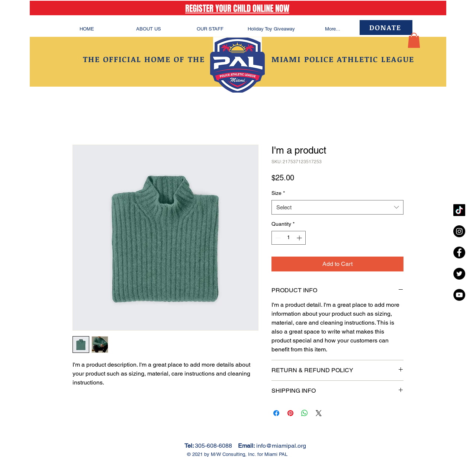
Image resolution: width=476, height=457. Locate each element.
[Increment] (300, 238)
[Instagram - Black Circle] (459, 231)
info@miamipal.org (281, 446)
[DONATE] (386, 28)
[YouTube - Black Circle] (459, 295)
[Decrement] (277, 238)
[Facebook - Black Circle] (459, 252)
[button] (414, 40)
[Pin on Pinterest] (290, 413)
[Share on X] (319, 413)
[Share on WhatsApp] (305, 413)
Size (278, 193)
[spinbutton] (289, 238)
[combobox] (337, 207)
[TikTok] (459, 210)
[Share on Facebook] (276, 413)
